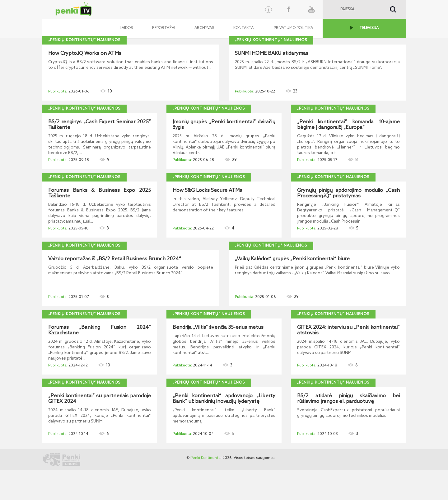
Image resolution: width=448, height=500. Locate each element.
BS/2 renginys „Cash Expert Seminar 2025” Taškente (100, 125)
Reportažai (164, 28)
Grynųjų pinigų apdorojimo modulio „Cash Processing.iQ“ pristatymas (348, 193)
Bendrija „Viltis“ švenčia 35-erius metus (218, 328)
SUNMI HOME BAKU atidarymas (272, 54)
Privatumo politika (293, 28)
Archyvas (204, 28)
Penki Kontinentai (206, 458)
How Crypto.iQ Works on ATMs (85, 54)
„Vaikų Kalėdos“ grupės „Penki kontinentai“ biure (292, 259)
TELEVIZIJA (369, 28)
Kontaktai (244, 28)
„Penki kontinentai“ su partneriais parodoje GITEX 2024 (100, 399)
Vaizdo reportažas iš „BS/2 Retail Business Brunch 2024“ (115, 259)
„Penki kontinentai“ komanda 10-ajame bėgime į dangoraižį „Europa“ (348, 125)
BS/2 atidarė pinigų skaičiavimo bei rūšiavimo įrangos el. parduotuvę (348, 399)
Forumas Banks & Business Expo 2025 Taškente (100, 193)
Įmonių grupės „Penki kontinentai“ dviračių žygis (224, 125)
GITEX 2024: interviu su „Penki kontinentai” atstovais (348, 330)
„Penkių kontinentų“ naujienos (84, 40)
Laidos (126, 28)
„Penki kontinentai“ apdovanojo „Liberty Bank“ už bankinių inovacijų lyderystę (224, 399)
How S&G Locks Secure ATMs (207, 191)
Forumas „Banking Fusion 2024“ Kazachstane (100, 330)
